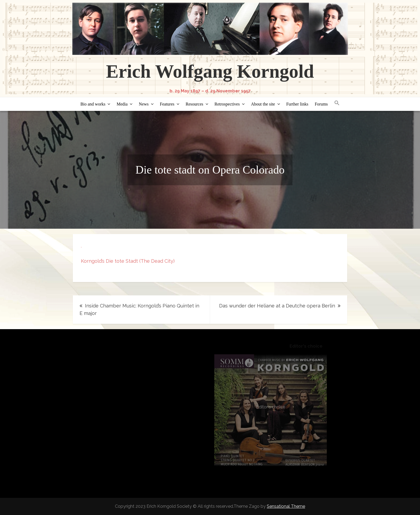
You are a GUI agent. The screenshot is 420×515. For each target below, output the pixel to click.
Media (122, 104)
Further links (297, 104)
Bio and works (93, 104)
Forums (321, 104)
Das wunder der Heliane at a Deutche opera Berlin (277, 306)
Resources (194, 104)
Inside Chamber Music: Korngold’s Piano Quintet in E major (139, 309)
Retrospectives (227, 104)
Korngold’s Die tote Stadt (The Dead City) (128, 261)
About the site (263, 104)
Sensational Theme (286, 506)
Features (167, 104)
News (144, 104)
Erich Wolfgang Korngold (210, 71)
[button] (337, 103)
